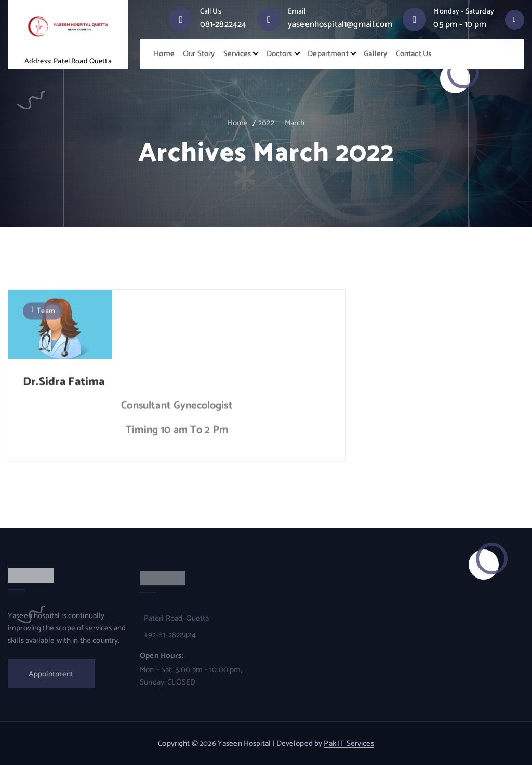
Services (237, 54)
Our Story (199, 54)
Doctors (280, 54)
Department (328, 54)
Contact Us (414, 54)
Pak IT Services (349, 744)
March (295, 123)
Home (164, 54)
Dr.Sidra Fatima (64, 385)
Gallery (375, 54)
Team (46, 314)
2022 (266, 123)
